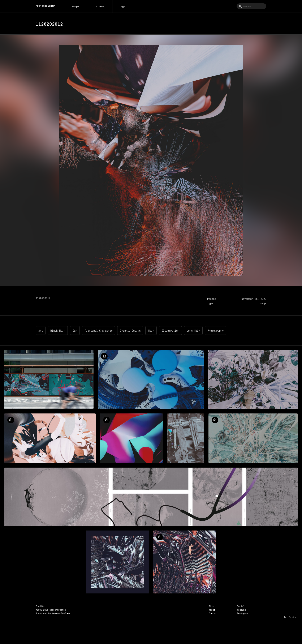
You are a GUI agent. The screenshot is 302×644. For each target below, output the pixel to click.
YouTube (241, 609)
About (212, 609)
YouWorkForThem (61, 613)
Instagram (243, 613)
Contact (213, 613)
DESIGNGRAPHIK (45, 6)
